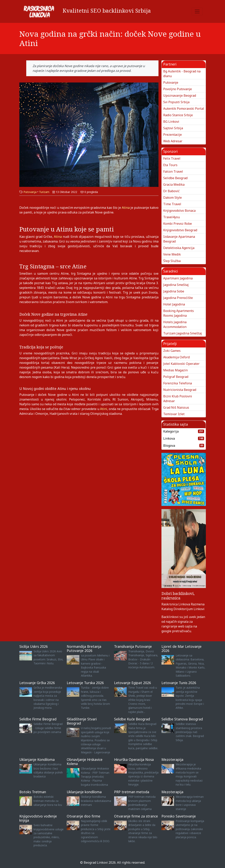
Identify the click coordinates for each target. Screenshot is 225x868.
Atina (126, 208)
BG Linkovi (171, 122)
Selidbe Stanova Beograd (182, 719)
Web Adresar (173, 141)
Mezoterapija (172, 759)
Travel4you (172, 217)
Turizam (44, 192)
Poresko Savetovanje (179, 816)
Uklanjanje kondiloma (84, 792)
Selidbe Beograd (175, 178)
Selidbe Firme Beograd (38, 719)
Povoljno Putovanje (178, 89)
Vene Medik (172, 254)
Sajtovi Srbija (173, 128)
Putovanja (30, 192)
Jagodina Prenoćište (178, 298)
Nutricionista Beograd (180, 390)
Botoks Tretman (33, 792)
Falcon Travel (173, 171)
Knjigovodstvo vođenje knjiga (38, 818)
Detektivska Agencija (179, 248)
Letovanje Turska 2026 (85, 683)
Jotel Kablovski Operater (181, 364)
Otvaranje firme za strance (136, 816)
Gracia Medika (174, 184)
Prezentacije (172, 135)
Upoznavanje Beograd (180, 96)
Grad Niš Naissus (176, 407)
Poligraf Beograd (176, 377)
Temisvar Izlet (174, 414)
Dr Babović (171, 191)
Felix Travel (172, 158)
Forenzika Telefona (178, 383)
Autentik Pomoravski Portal (184, 109)
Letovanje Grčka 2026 (37, 683)
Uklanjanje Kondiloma (37, 759)
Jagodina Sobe (174, 291)
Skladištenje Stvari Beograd (82, 721)
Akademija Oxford (176, 357)
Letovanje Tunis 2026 (179, 683)
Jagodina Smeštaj (176, 285)
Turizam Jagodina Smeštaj (183, 333)
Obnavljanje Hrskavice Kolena (85, 762)
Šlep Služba (172, 261)
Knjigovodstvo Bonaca (179, 211)
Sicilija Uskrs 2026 (34, 646)
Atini (104, 409)
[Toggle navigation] (197, 11)
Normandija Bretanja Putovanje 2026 (84, 648)
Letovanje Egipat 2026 (133, 683)
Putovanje (171, 82)
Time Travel (172, 204)
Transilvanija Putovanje (133, 646)
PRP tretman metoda (132, 792)
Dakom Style (172, 198)
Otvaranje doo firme (83, 816)
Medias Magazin (175, 370)
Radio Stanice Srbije (178, 115)
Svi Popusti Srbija (176, 102)
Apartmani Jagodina (178, 278)
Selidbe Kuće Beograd (132, 719)
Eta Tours (170, 165)
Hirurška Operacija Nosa (134, 759)
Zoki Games (172, 351)
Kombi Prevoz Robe (178, 224)
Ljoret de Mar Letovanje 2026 (181, 648)
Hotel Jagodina (174, 304)
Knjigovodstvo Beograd (180, 230)
